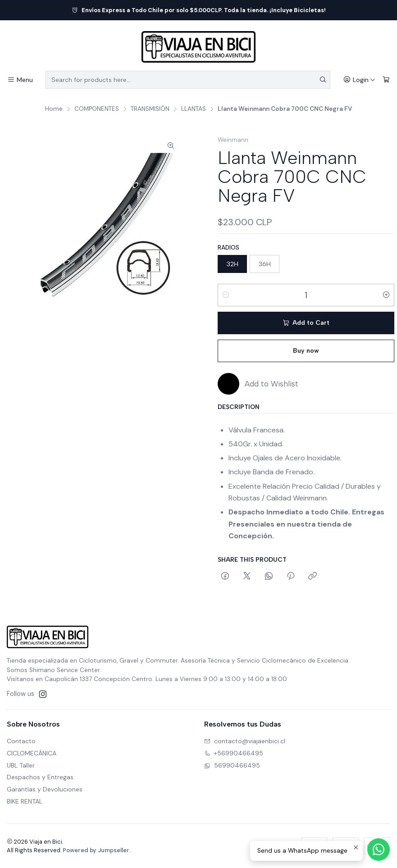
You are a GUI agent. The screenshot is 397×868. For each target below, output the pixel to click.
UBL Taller (21, 765)
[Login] (359, 80)
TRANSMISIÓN (150, 109)
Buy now (306, 351)
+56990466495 (234, 753)
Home (54, 109)
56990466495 (232, 765)
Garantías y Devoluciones (45, 789)
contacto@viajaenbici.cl (245, 741)
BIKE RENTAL (25, 801)
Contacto (21, 741)
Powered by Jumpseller (96, 850)
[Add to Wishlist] (258, 384)
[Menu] (20, 80)
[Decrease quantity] (226, 295)
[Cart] (386, 80)
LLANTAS (194, 109)
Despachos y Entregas (40, 777)
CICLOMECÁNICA (32, 753)
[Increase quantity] (386, 295)
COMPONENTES (97, 109)
